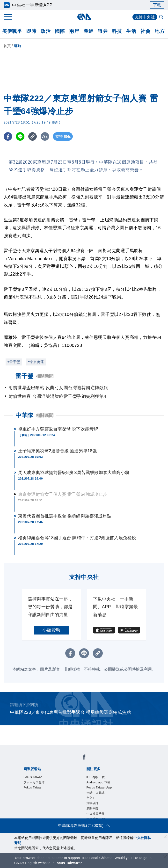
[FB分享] (8, 136)
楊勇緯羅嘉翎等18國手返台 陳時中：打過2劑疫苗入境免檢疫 (77, 538)
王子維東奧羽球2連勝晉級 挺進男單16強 (57, 451)
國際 (60, 31)
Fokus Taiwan (33, 788)
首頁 (7, 46)
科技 (117, 31)
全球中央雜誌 (96, 793)
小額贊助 (51, 630)
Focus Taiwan (33, 777)
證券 (103, 31)
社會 (145, 31)
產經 (88, 31)
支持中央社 (145, 17)
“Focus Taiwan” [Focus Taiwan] (66, 863)
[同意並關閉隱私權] (165, 837)
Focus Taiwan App (99, 788)
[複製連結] (33, 136)
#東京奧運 (36, 362)
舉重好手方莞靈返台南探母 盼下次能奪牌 (58, 429)
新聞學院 (93, 809)
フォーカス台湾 (34, 782)
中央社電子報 (96, 814)
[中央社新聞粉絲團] (84, 758)
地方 (160, 31)
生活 (131, 31)
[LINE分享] (20, 136)
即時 (31, 31)
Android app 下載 (99, 782)
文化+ (91, 798)
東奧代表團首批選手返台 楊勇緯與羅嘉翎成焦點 (65, 516)
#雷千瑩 (14, 362)
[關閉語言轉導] (165, 857)
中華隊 (24, 415)
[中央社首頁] (84, 17)
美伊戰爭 (12, 31)
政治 (46, 31)
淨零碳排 (93, 803)
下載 (157, 5)
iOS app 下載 (96, 777)
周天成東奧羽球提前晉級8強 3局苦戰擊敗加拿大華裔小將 (74, 473)
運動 (17, 46)
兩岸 (74, 31)
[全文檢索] (162, 17)
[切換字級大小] (45, 136)
